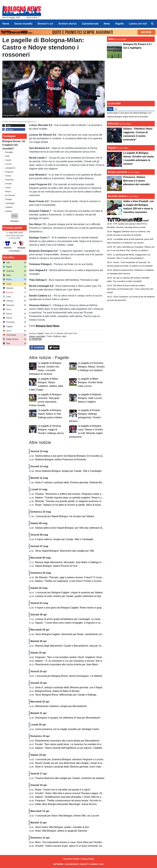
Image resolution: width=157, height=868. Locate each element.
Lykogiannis (10, 168)
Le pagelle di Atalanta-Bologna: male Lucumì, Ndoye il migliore (90, 398)
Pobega (9, 199)
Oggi (110, 109)
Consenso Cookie (71, 859)
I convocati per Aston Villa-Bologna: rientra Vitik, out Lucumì (67, 816)
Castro (8, 188)
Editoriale (113, 124)
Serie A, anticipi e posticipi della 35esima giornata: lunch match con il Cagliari (76, 767)
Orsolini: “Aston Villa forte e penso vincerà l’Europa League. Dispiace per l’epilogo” (79, 793)
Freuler (8, 176)
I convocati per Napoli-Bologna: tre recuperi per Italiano (65, 516)
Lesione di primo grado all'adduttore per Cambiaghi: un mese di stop (72, 619)
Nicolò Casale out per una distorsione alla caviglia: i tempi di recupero (72, 763)
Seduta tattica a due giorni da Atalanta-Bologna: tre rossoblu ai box (71, 456)
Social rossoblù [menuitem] (23, 24)
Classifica (9, 257)
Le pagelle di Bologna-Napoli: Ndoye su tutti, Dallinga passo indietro (50, 414)
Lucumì (8, 164)
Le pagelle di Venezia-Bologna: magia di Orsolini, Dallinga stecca (51, 430)
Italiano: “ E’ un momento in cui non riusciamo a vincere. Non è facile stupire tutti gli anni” (83, 661)
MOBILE (94, 864)
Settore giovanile (118, 172)
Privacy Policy (87, 859)
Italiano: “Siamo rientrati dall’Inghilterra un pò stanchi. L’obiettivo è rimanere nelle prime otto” (84, 748)
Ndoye (8, 191)
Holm (8, 156)
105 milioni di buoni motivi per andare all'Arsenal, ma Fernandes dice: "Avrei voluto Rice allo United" (130, 289)
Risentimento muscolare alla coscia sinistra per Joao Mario (67, 664)
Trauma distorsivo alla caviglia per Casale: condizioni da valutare (70, 778)
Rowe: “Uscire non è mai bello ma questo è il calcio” (63, 790)
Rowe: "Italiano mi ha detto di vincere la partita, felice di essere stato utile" (75, 505)
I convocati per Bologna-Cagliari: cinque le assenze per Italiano (69, 592)
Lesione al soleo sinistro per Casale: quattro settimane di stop (68, 596)
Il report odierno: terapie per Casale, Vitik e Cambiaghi (64, 539)
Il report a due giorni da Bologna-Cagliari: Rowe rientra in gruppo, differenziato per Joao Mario (85, 608)
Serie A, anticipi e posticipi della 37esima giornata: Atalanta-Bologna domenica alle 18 (81, 482)
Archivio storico (117, 196)
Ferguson (9, 172)
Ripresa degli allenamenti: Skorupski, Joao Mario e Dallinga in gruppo (72, 562)
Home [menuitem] (6, 24)
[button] (14, 216)
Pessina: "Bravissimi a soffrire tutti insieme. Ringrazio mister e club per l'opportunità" (80, 494)
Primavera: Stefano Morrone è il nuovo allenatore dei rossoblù (136, 181)
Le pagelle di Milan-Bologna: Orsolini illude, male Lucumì (91, 382)
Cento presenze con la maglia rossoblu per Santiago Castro (67, 729)
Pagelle (40, 333)
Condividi (37, 348)
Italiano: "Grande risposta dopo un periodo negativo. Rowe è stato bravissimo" (77, 498)
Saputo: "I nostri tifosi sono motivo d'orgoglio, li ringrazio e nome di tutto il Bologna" (79, 623)
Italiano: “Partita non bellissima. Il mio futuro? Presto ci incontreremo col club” (77, 581)
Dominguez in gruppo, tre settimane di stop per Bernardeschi (68, 718)
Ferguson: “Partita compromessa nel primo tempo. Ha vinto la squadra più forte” (78, 801)
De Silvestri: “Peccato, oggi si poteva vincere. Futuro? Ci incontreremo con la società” (81, 577)
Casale (8, 160)
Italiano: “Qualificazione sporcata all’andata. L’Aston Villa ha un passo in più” (76, 797)
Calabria (9, 207)
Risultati (14, 221)
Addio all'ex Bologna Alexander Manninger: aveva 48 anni (66, 804)
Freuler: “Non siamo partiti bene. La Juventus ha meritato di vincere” (72, 744)
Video (111, 39)
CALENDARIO (71, 864)
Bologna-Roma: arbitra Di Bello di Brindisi (57, 691)
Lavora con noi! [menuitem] (138, 24)
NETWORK (58, 864)
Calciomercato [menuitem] (90, 24)
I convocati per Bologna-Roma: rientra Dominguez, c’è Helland (69, 676)
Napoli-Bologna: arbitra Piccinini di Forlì (56, 566)
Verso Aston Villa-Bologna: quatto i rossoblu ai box (62, 827)
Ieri (116, 109)
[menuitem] (152, 24)
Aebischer (10, 180)
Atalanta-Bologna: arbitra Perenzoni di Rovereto (61, 459)
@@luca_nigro (60, 336)
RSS (102, 864)
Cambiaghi (10, 203)
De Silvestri (10, 195)
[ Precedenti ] (14, 251)
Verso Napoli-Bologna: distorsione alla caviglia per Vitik (65, 551)
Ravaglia (9, 152)
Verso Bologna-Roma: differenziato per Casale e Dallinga (66, 695)
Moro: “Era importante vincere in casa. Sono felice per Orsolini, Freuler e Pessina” (79, 842)
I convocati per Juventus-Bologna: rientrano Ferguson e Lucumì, (70, 759)
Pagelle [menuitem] (120, 24)
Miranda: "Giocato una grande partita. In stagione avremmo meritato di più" (75, 501)
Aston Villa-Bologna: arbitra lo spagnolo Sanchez (61, 831)
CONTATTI (84, 864)
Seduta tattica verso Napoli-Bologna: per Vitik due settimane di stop (71, 528)
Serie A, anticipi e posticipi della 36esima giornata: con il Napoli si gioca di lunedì (78, 687)
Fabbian (9, 211)
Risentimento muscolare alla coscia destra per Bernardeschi (67, 741)
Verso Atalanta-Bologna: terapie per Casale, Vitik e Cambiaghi (68, 471)
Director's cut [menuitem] (45, 24)
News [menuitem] (107, 24)
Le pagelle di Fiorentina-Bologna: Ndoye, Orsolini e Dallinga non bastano (91, 367)
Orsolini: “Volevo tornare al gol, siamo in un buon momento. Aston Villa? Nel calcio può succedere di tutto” (92, 846)
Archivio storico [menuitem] (67, 24)
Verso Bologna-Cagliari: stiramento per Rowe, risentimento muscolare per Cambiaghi (81, 634)
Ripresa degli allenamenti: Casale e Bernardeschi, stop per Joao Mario (73, 646)
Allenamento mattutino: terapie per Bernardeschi (61, 706)
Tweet (54, 348)
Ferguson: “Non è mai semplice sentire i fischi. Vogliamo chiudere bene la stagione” (80, 657)
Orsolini (9, 184)
